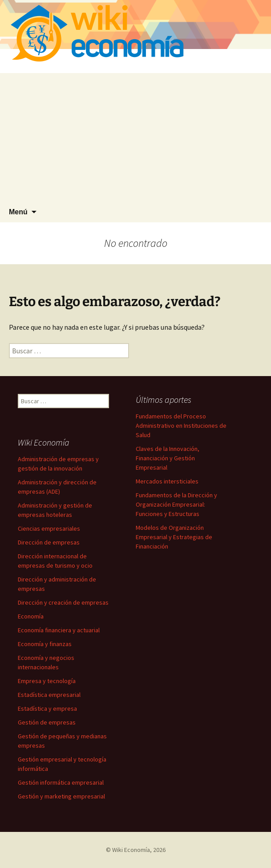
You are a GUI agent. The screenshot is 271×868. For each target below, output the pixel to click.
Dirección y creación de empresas (63, 602)
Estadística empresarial (49, 695)
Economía (31, 616)
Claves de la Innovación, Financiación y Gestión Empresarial (168, 458)
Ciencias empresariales (49, 528)
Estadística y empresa (47, 708)
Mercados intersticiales (167, 481)
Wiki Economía (131, 850)
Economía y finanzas (45, 644)
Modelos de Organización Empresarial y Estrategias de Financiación (174, 537)
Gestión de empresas (47, 722)
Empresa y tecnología (47, 681)
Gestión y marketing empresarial (61, 796)
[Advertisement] (135, 135)
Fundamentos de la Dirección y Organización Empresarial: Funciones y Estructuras (176, 504)
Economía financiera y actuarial (59, 630)
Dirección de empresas (49, 542)
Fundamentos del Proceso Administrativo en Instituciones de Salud (181, 426)
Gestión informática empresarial (61, 782)
